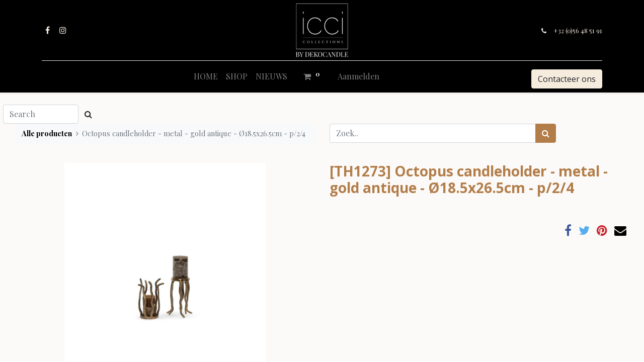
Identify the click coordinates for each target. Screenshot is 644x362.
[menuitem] (206, 76)
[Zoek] (546, 133)
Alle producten (47, 133)
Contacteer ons (566, 79)
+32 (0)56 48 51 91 (577, 30)
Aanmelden (358, 76)
